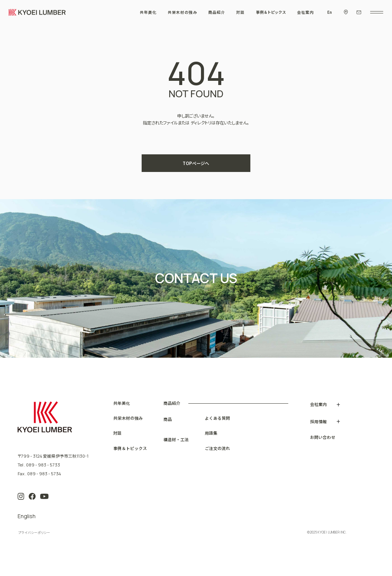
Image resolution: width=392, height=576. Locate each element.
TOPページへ (196, 163)
